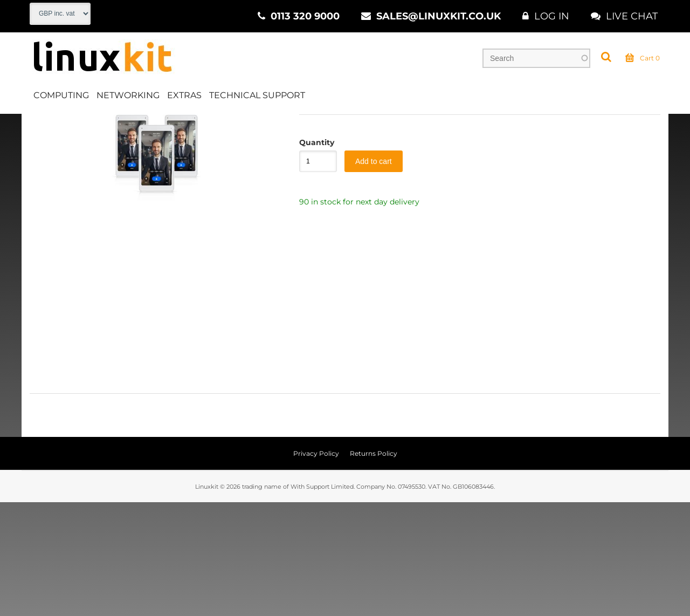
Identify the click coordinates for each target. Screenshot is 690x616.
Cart (643, 61)
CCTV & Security (136, 129)
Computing (61, 99)
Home (41, 129)
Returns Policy (374, 567)
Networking (128, 99)
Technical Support (257, 99)
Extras (184, 99)
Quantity (313, 256)
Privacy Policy (316, 567)
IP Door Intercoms (301, 129)
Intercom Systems (216, 129)
